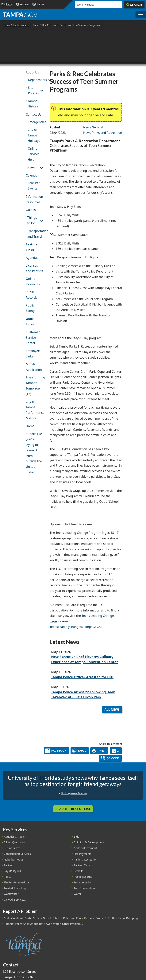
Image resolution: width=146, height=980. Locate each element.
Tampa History (33, 104)
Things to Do (32, 220)
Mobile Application (34, 367)
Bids (76, 837)
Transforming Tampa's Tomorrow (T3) (35, 386)
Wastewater (11, 894)
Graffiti (112, 918)
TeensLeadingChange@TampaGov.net (77, 627)
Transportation (83, 882)
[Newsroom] (38, 4)
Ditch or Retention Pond (68, 918)
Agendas (32, 258)
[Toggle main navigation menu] (141, 15)
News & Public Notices (16, 25)
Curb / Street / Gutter (38, 918)
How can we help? (85, 5)
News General (93, 127)
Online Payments (33, 281)
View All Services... (15, 900)
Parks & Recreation (86, 859)
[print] (99, 751)
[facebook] (56, 751)
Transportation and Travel (36, 234)
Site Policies (33, 90)
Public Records (32, 295)
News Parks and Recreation (103, 133)
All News (112, 710)
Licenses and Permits (35, 268)
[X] (116, 751)
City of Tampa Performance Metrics (35, 410)
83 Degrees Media (74, 793)
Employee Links (33, 354)
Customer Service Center (33, 338)
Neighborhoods (14, 859)
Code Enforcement (85, 848)
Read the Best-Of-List (73, 809)
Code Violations (13, 918)
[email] (80, 751)
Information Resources (35, 199)
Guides (31, 210)
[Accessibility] (23, 4)
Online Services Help (34, 154)
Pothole (9, 924)
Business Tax (12, 848)
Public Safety (30, 308)
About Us (32, 72)
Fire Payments (83, 854)
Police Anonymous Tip (29, 924)
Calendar (32, 175)
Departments (36, 80)
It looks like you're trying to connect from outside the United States (34, 453)
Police (8, 877)
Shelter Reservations (17, 882)
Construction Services (17, 854)
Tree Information (84, 888)
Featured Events (34, 186)
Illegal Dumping (128, 918)
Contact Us (34, 115)
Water (77, 894)
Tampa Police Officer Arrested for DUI (82, 677)
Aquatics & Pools (14, 837)
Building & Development (89, 842)
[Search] (134, 5)
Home (30, 426)
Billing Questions (14, 842)
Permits (79, 871)
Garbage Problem (95, 918)
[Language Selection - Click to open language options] (7, 4)
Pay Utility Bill (12, 871)
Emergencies (36, 122)
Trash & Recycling (15, 888)
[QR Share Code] (110, 758)
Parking (9, 865)
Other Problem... (73, 924)
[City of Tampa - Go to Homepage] (20, 15)
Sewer (48, 924)
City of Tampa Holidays (34, 135)
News (31, 168)
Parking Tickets (83, 865)
